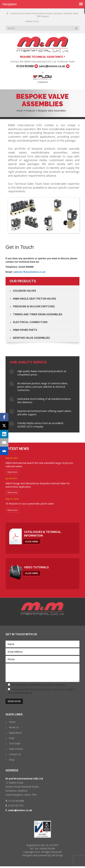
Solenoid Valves (25, 291)
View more (12, 472)
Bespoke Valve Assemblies (31, 338)
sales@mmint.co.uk (52, 66)
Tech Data (15, 743)
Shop (12, 760)
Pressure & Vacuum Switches (34, 306)
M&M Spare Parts (25, 330)
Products (31, 111)
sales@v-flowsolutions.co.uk (29, 272)
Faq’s (12, 738)
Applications (15, 733)
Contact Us (15, 754)
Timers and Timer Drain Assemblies (38, 314)
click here (31, 542)
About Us (14, 727)
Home (21, 111)
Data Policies (16, 749)
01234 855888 (25, 66)
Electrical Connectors (30, 322)
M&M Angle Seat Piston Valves (35, 299)
